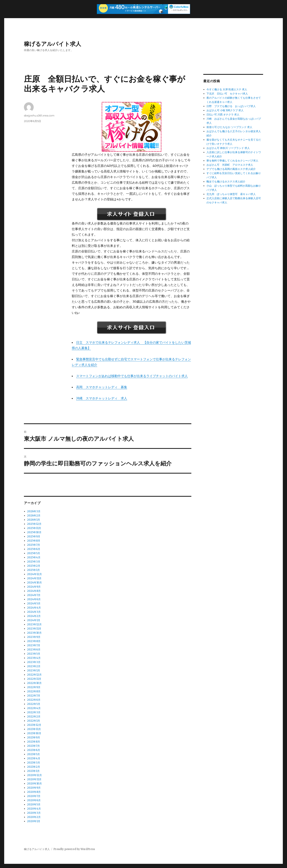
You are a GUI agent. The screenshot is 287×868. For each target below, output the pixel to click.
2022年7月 (34, 696)
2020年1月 (34, 821)
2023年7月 (34, 645)
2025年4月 (34, 557)
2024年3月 (34, 612)
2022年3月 (34, 712)
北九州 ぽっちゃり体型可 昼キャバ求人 (231, 194)
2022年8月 (34, 691)
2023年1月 (34, 670)
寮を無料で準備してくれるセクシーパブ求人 (232, 161)
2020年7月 (34, 796)
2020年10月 (34, 784)
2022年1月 (34, 721)
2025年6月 (34, 549)
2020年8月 (34, 792)
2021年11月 (34, 729)
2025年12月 (34, 524)
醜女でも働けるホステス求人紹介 (226, 182)
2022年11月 (34, 679)
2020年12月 (34, 775)
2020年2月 (34, 817)
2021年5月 (33, 754)
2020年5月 (34, 804)
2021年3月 (34, 763)
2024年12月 (34, 574)
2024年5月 (34, 603)
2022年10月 (34, 683)
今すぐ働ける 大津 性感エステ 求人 (227, 89)
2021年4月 (34, 758)
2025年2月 (34, 566)
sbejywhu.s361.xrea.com (39, 115)
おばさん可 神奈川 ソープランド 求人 (228, 148)
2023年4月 (34, 658)
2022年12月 (34, 675)
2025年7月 (34, 545)
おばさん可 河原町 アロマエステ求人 (230, 165)
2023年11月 (34, 629)
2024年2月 (34, 616)
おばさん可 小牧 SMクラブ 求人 (225, 110)
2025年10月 (34, 532)
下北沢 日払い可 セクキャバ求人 (227, 94)
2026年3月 (34, 511)
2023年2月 (34, 666)
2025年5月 (34, 553)
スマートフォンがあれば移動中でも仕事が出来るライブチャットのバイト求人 (132, 376)
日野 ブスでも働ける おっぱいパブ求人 (231, 106)
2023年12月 (34, 624)
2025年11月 (34, 528)
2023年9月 (34, 637)
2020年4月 (34, 809)
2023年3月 (34, 662)
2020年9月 (34, 788)
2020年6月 (34, 800)
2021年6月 (34, 750)
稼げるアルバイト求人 (53, 44)
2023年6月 (34, 650)
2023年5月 (34, 654)
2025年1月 (33, 570)
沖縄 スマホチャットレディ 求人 (102, 398)
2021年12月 (34, 725)
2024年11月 (34, 578)
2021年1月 (33, 771)
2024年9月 (34, 587)
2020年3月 (34, 813)
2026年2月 (34, 516)
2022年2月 (34, 717)
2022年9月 (34, 687)
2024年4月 (34, 608)
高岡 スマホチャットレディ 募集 (102, 387)
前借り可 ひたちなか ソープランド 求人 (229, 127)
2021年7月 (33, 746)
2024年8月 (34, 591)
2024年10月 (34, 583)
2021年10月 (34, 733)
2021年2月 (34, 767)
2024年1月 (34, 620)
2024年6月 (34, 599)
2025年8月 (34, 541)
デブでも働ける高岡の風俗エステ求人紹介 (231, 169)
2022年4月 (34, 708)
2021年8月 (34, 742)
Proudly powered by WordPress (74, 849)
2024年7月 (34, 595)
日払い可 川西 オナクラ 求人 (223, 115)
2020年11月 (34, 779)
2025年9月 (34, 536)
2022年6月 (34, 700)
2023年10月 (34, 633)
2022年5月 (34, 704)
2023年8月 (34, 641)
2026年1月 (34, 520)
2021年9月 (34, 737)
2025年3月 (34, 562)
